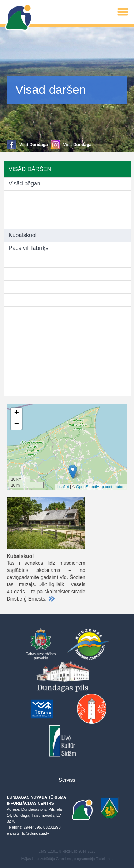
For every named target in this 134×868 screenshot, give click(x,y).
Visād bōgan (24, 184)
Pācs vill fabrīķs (28, 248)
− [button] (17, 424)
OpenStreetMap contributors (101, 487)
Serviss (67, 780)
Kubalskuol (23, 235)
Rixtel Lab (104, 859)
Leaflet (63, 487)
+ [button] (17, 413)
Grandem (63, 859)
